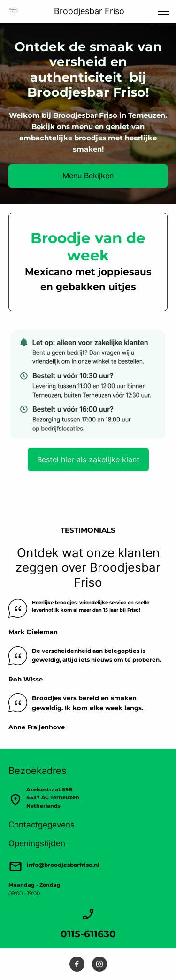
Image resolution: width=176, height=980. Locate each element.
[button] (163, 11)
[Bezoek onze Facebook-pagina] (77, 964)
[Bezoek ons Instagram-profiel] (99, 964)
